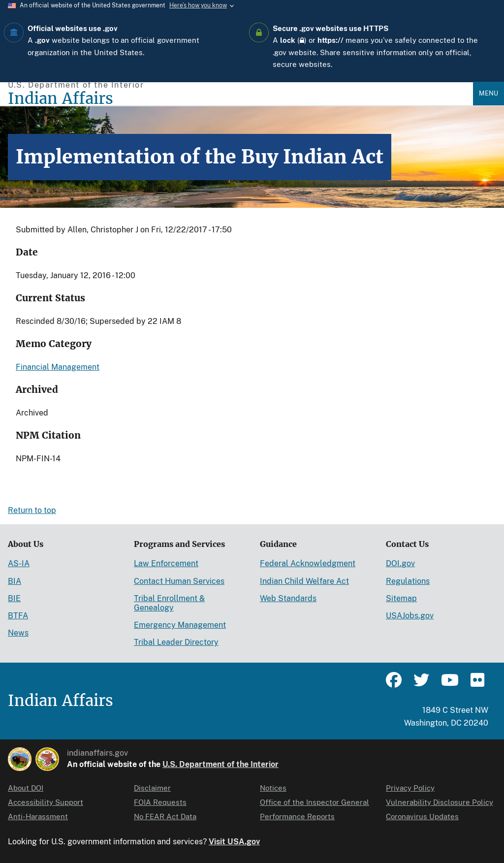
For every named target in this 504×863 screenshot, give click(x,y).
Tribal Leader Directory (176, 642)
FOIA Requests (160, 802)
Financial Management (58, 367)
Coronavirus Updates (422, 816)
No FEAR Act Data (165, 816)
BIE (14, 598)
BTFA (18, 616)
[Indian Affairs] (240, 99)
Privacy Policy (410, 788)
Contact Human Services (179, 581)
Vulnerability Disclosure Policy (440, 802)
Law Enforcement (166, 563)
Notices (273, 788)
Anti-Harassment (38, 816)
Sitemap (401, 598)
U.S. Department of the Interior (220, 764)
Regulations (408, 581)
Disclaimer (152, 788)
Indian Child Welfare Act (304, 581)
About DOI (26, 788)
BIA (15, 581)
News (18, 633)
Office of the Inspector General (315, 802)
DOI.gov (400, 563)
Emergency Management (180, 625)
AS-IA (19, 563)
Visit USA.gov (234, 842)
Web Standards (288, 598)
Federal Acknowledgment (308, 563)
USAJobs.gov (410, 616)
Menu (488, 93)
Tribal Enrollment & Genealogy (169, 603)
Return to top (32, 510)
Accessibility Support (46, 802)
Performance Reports (297, 816)
